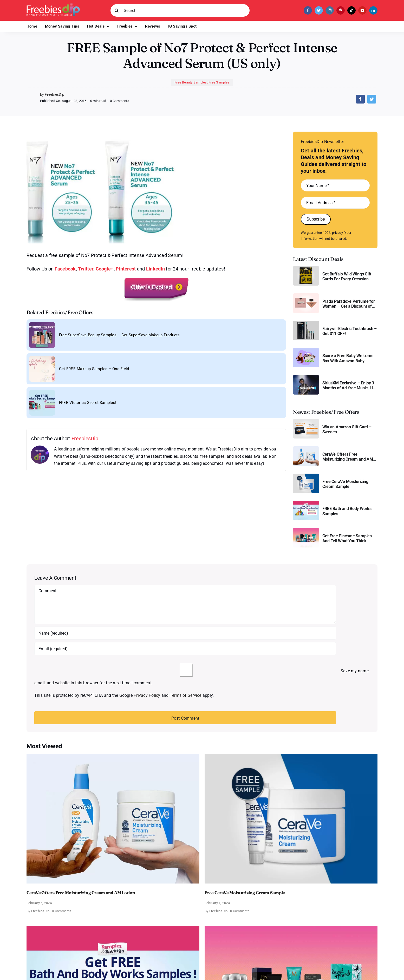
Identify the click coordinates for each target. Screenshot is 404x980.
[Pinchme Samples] (306, 530)
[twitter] (319, 10)
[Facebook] (360, 99)
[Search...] (180, 10)
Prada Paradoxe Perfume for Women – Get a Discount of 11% (349, 304)
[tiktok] (351, 10)
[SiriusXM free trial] (306, 377)
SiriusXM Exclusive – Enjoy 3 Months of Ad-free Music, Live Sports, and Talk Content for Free (350, 385)
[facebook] (308, 10)
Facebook (65, 269)
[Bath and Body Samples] (306, 503)
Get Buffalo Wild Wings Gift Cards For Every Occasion (347, 276)
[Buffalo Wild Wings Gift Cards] (306, 268)
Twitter (86, 269)
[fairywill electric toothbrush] (306, 323)
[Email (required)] (185, 649)
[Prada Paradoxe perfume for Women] (306, 295)
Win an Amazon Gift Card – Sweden (347, 429)
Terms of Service (186, 695)
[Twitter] (372, 99)
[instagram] (330, 10)
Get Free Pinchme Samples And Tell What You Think (347, 538)
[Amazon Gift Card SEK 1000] (306, 421)
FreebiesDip (85, 439)
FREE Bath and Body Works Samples (347, 511)
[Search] (117, 10)
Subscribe (316, 219)
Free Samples (219, 82)
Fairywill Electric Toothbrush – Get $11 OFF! (350, 331)
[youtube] (362, 10)
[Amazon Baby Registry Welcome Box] (306, 350)
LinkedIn (155, 269)
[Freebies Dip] (53, 5)
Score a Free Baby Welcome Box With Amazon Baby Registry (348, 358)
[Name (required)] (185, 633)
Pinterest (126, 269)
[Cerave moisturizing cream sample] (306, 476)
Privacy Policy (147, 695)
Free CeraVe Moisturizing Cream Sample (345, 484)
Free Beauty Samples (191, 82)
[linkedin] (373, 10)
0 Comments (120, 101)
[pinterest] (341, 10)
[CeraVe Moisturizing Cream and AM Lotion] (306, 448)
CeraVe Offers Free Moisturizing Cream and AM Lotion (348, 457)
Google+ (105, 269)
